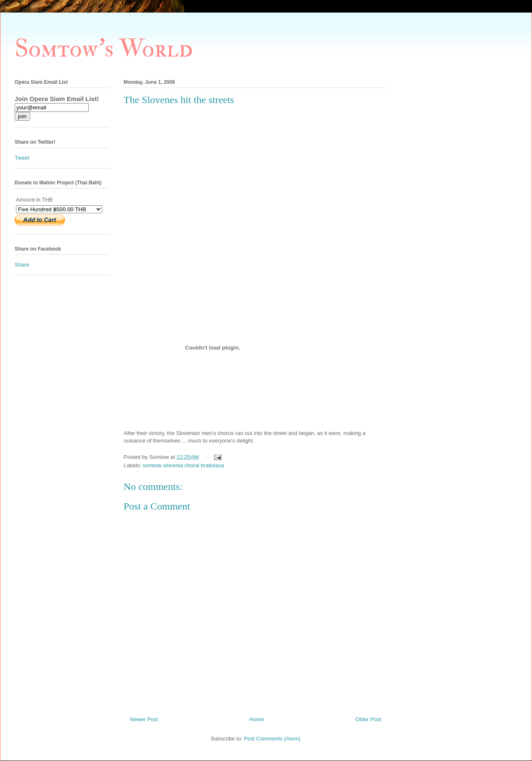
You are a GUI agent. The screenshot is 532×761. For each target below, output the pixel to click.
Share (22, 265)
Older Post (368, 719)
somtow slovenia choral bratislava (183, 465)
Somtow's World (104, 49)
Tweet (22, 158)
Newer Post (144, 719)
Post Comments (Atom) (272, 739)
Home (257, 719)
